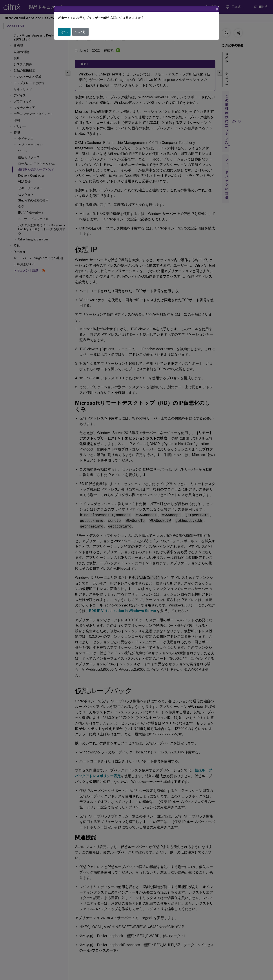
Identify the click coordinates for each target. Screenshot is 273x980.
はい (64, 32)
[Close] (217, 9)
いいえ (80, 32)
